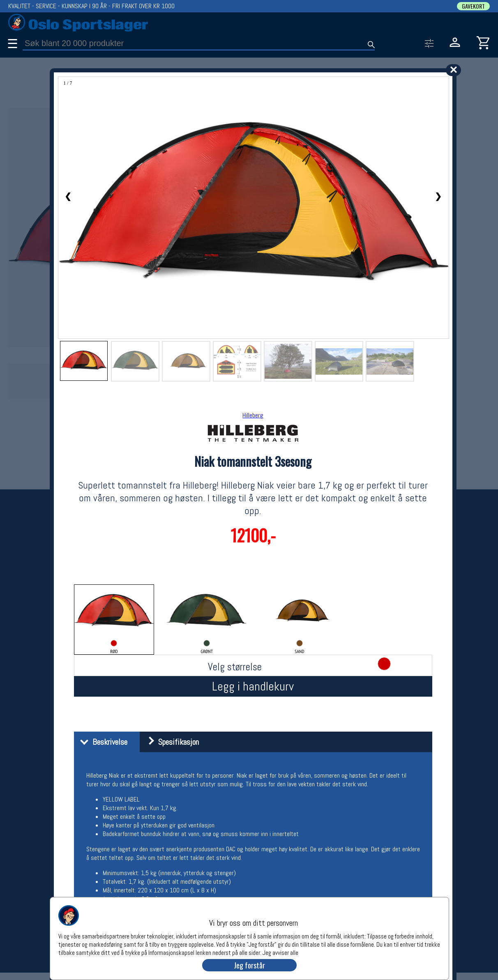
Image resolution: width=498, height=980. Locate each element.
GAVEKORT (473, 6)
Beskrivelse (102, 742)
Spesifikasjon (170, 742)
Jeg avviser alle (280, 952)
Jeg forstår (249, 965)
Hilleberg (253, 415)
